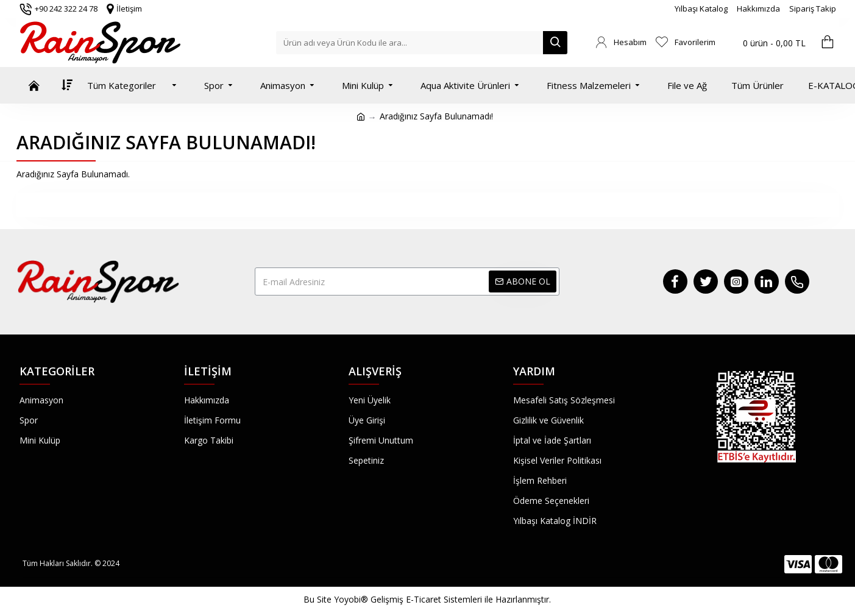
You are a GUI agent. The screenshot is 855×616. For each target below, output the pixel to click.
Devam (428, 204)
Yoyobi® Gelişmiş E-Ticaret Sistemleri (408, 599)
